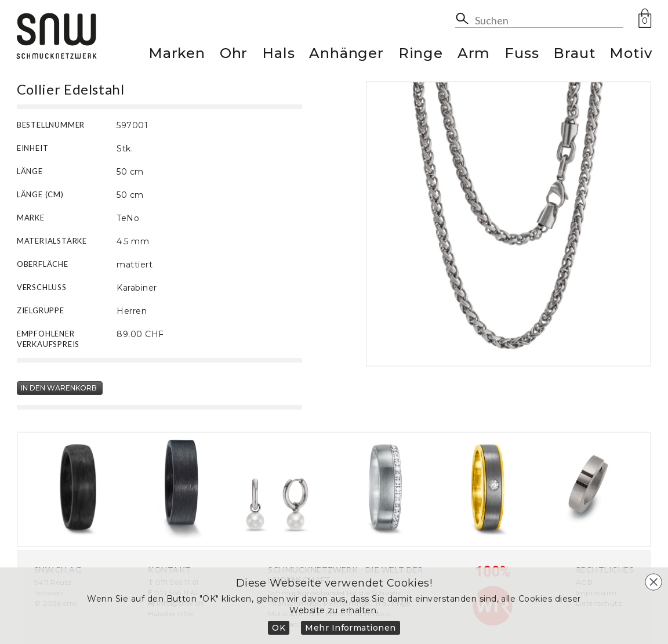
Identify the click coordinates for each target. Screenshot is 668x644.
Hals (278, 55)
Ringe (421, 55)
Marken (177, 55)
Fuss (522, 55)
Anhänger (346, 55)
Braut (574, 55)
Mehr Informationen (351, 628)
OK (279, 628)
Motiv (631, 55)
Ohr (234, 55)
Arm (474, 55)
